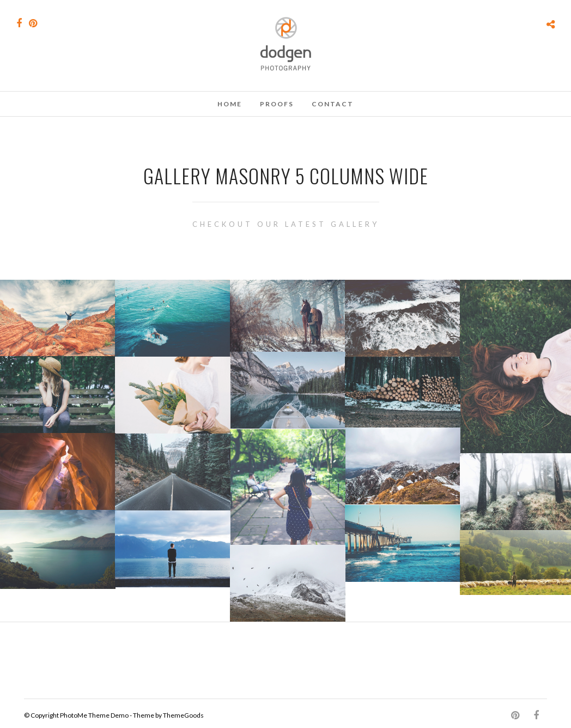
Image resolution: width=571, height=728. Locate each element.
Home (230, 104)
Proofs (277, 104)
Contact (333, 104)
